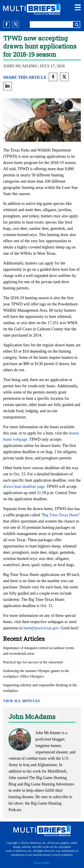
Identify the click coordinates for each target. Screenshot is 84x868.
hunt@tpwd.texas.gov (41, 628)
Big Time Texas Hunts (61, 515)
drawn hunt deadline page (24, 486)
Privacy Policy (42, 863)
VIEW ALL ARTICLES (22, 701)
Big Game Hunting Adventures (49, 784)
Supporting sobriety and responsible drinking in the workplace (40, 688)
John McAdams (20, 66)
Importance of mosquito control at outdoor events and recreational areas (39, 651)
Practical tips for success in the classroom (33, 662)
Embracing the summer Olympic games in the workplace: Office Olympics (36, 674)
